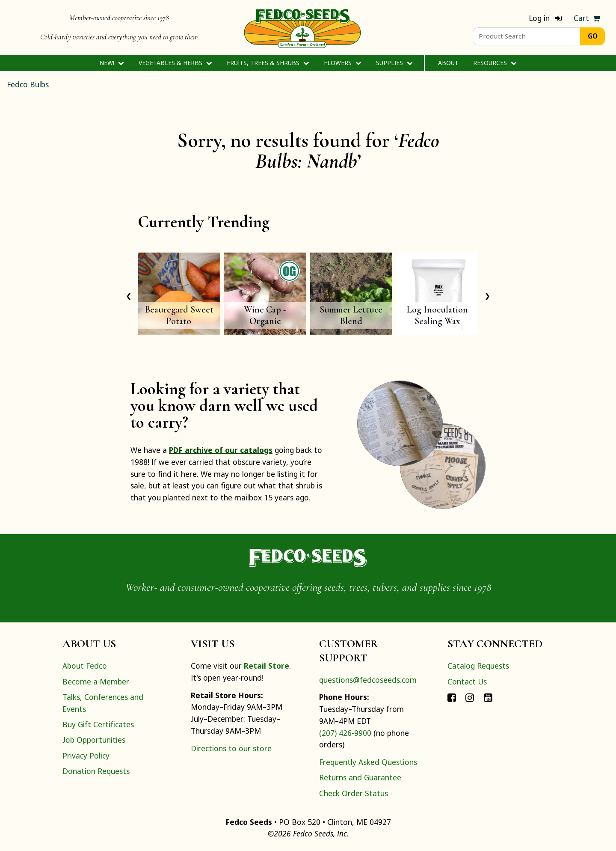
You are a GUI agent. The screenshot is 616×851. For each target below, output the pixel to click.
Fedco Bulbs (28, 84)
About (448, 63)
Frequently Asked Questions (368, 762)
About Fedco (85, 666)
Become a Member (96, 681)
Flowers (342, 63)
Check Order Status (354, 793)
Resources (495, 63)
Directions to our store (231, 748)
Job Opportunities (94, 740)
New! (111, 63)
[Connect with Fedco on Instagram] (470, 697)
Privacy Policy (86, 756)
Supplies (394, 63)
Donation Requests (96, 771)
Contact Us (467, 681)
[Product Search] (526, 36)
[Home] (302, 27)
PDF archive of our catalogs (221, 450)
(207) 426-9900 (345, 733)
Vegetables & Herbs (175, 63)
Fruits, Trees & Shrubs (268, 63)
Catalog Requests (478, 666)
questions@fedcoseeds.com (368, 680)
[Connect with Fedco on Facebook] (452, 697)
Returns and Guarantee (360, 777)
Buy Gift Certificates (98, 724)
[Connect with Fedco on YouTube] (488, 697)
